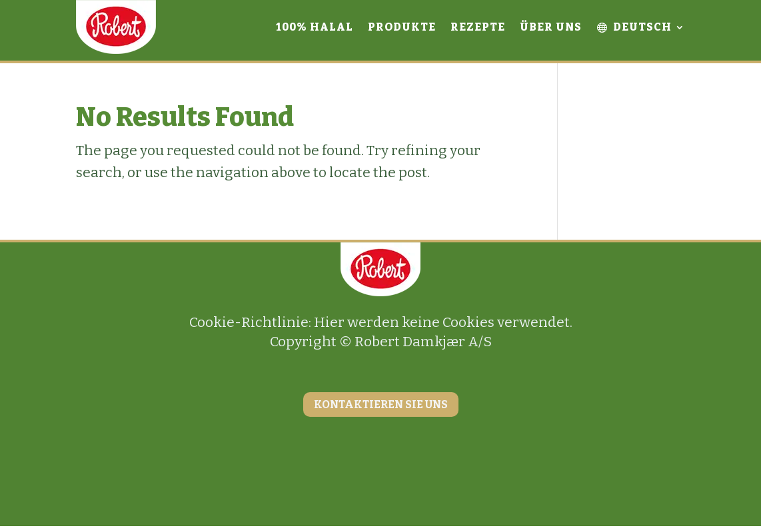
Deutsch (634, 27)
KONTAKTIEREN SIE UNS (381, 404)
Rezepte (478, 27)
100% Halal (315, 27)
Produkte (402, 27)
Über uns (551, 27)
